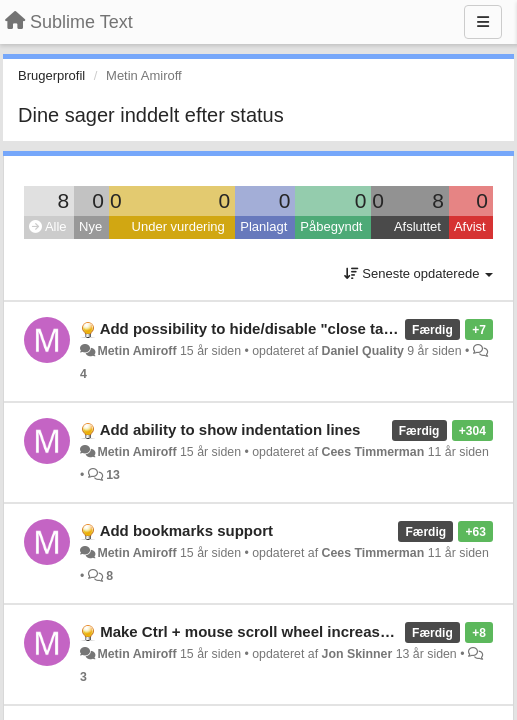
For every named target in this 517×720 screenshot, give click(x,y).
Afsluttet (417, 226)
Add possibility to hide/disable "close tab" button (275, 328)
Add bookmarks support (186, 530)
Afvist (470, 226)
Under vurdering (178, 226)
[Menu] (483, 22)
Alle (48, 226)
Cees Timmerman (373, 452)
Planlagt (263, 226)
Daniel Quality (363, 351)
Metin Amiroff (136, 351)
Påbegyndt (331, 226)
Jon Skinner (357, 654)
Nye (90, 226)
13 (113, 475)
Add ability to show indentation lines (230, 429)
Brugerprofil (51, 75)
